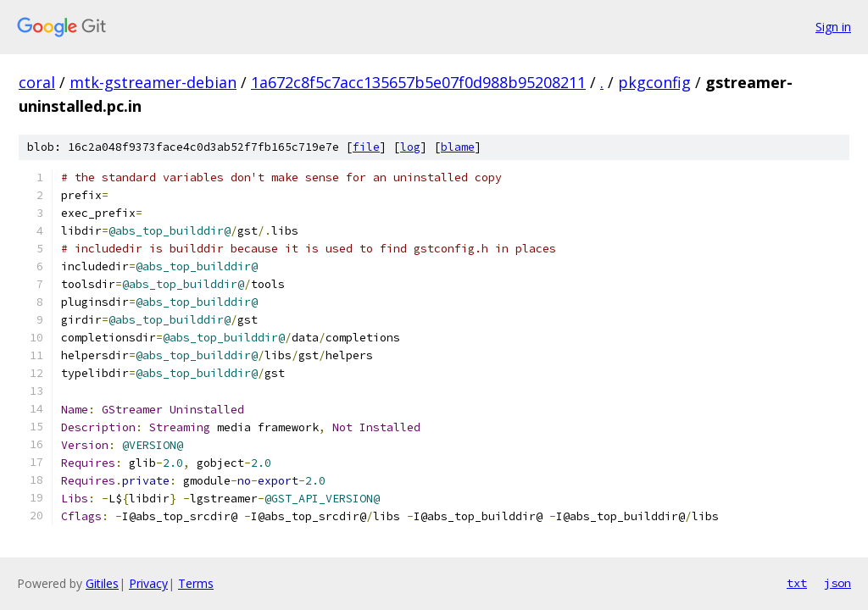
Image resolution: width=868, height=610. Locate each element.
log (410, 147)
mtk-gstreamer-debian (153, 82)
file (366, 147)
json (837, 583)
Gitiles (102, 583)
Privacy (148, 583)
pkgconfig (654, 82)
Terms (196, 583)
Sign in (833, 27)
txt (797, 583)
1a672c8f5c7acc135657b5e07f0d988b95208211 (418, 82)
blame (458, 147)
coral (37, 82)
